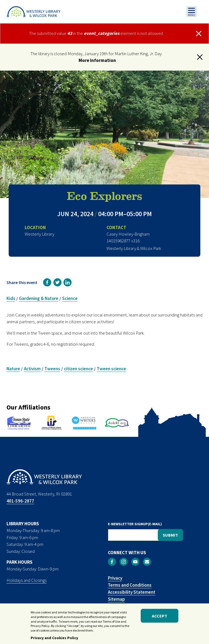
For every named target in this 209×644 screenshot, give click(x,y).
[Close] (199, 34)
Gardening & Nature (39, 298)
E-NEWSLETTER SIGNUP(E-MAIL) (135, 524)
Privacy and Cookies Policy (54, 640)
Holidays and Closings (27, 580)
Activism (32, 369)
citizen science (78, 369)
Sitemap (116, 599)
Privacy (115, 578)
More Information (97, 60)
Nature (13, 369)
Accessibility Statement (132, 592)
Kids (11, 298)
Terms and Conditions (130, 585)
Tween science (111, 369)
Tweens (52, 369)
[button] (200, 57)
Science (70, 298)
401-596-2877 (20, 501)
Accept (160, 618)
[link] (47, 282)
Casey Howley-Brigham (128, 234)
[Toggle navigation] (192, 12)
